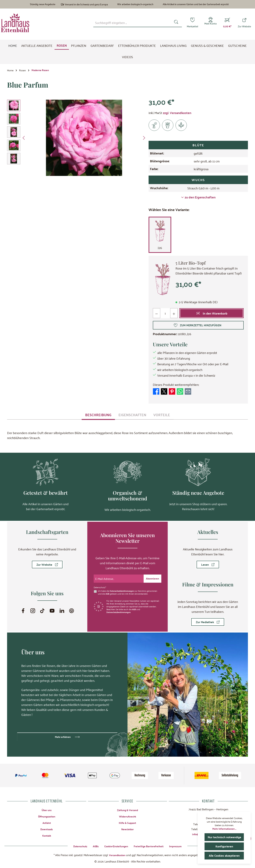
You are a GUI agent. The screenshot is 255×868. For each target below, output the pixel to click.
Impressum (180, 846)
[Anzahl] (165, 314)
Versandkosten (117, 855)
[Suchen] (177, 23)
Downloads (47, 829)
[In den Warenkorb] (212, 314)
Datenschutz (76, 846)
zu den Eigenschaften (198, 198)
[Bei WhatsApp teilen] (180, 392)
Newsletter (127, 829)
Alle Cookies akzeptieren (225, 855)
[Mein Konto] (211, 23)
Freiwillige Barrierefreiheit (151, 846)
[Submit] (152, 578)
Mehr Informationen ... (224, 829)
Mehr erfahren (63, 736)
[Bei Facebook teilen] (156, 392)
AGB (108, 593)
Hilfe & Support (127, 822)
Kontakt (47, 835)
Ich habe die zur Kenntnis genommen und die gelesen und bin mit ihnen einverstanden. (129, 592)
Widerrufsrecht (127, 816)
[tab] (98, 416)
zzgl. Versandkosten (177, 114)
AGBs (93, 846)
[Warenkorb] (227, 23)
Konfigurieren (224, 846)
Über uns (47, 809)
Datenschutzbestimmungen (123, 590)
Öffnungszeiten (47, 816)
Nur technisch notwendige (226, 837)
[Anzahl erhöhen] (174, 314)
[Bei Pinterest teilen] (172, 392)
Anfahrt (47, 822)
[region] (77, 139)
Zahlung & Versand (127, 809)
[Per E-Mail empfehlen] (188, 392)
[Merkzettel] (192, 23)
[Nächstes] (144, 139)
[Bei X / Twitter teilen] (164, 392)
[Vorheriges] (24, 139)
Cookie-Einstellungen (115, 846)
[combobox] (133, 23)
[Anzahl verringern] (157, 314)
